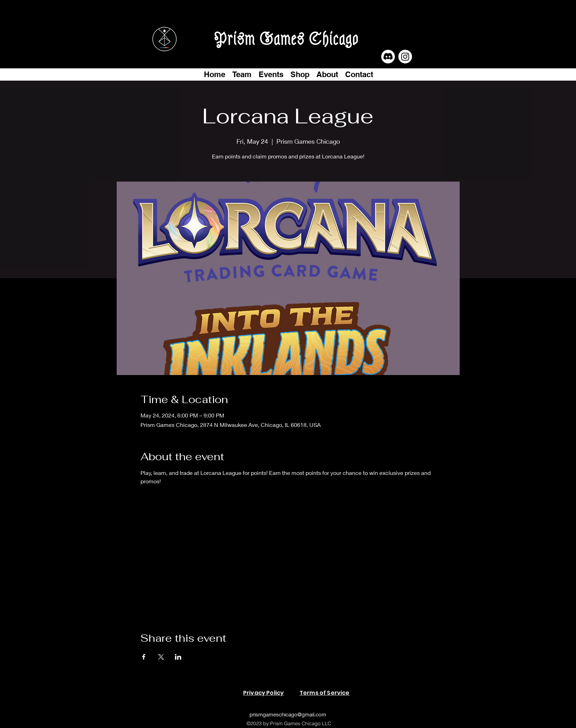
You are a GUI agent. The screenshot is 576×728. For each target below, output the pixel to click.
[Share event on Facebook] (144, 657)
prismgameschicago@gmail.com (288, 714)
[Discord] (388, 57)
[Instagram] (405, 57)
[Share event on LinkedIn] (178, 657)
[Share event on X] (161, 657)
